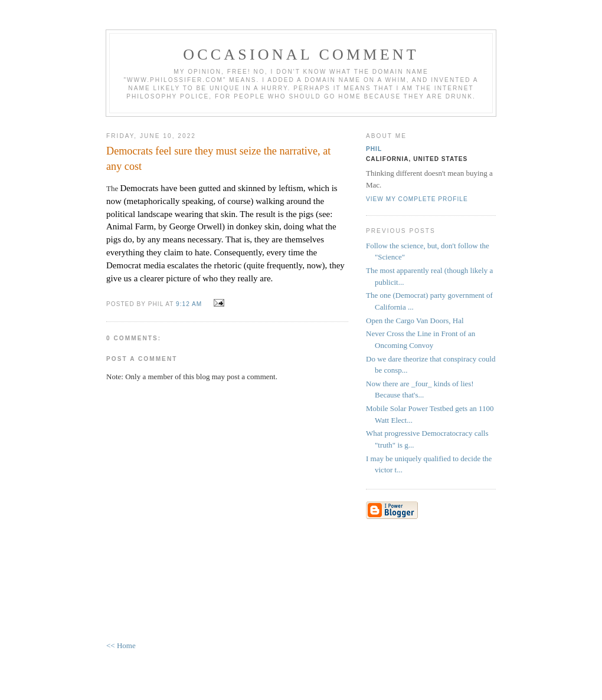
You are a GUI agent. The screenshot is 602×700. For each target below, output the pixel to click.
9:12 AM (189, 304)
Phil (374, 149)
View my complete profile (417, 199)
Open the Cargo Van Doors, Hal (415, 321)
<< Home (121, 645)
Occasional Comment (301, 55)
